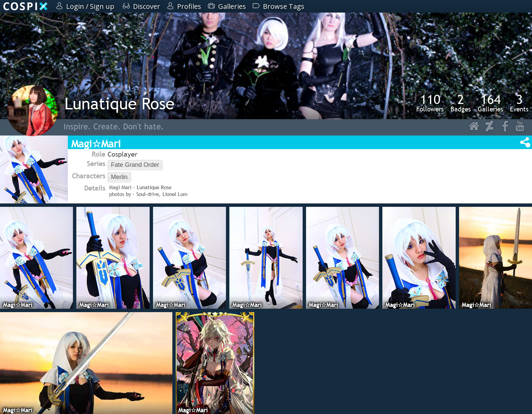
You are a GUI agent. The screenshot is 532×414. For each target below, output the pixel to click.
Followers (430, 103)
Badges (461, 103)
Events (519, 103)
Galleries (490, 103)
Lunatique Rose (119, 103)
